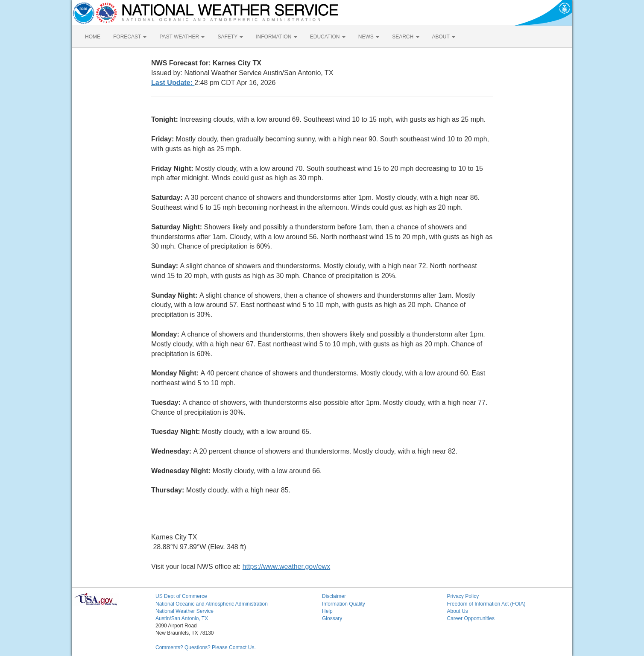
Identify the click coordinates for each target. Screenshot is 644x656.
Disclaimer (334, 596)
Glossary (332, 618)
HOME (93, 37)
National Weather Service (184, 611)
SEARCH (405, 37)
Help (327, 611)
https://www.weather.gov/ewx (286, 567)
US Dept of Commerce (181, 596)
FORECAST (130, 37)
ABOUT (444, 37)
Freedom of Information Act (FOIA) (486, 604)
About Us (458, 611)
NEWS (369, 37)
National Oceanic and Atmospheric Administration (212, 604)
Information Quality (344, 604)
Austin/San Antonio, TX (182, 618)
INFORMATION (276, 37)
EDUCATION (328, 37)
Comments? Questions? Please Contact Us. (206, 647)
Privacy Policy (463, 596)
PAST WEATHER (182, 37)
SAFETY (230, 37)
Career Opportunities (471, 618)
